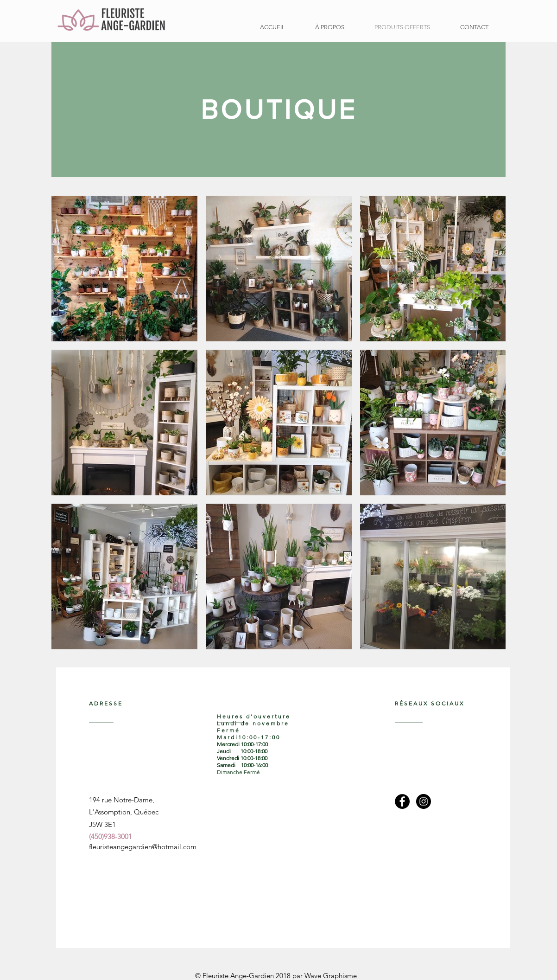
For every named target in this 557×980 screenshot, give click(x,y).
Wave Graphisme (331, 976)
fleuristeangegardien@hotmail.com (143, 847)
